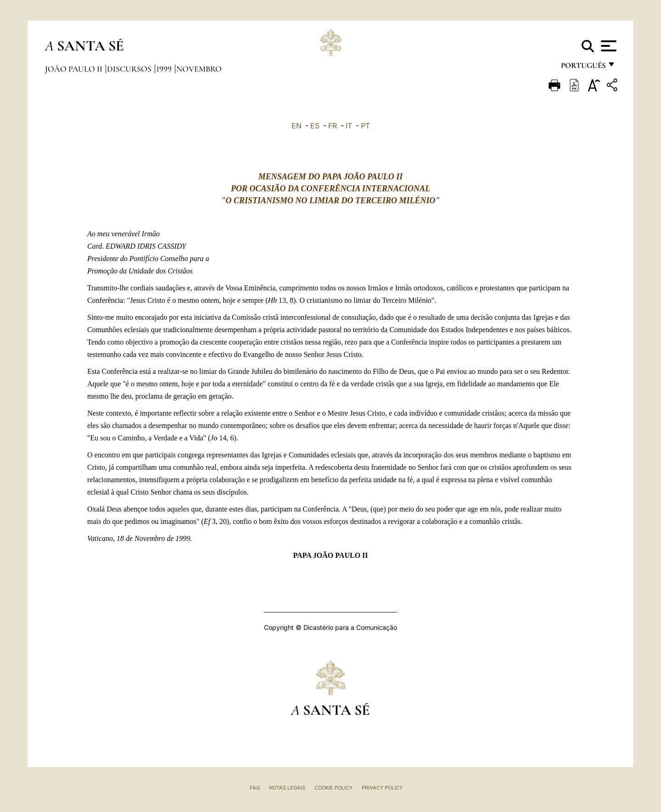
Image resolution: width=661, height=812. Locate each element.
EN (297, 126)
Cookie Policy (333, 788)
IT (349, 126)
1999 (165, 69)
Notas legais (287, 788)
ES (315, 126)
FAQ (255, 788)
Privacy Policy (382, 788)
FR (333, 126)
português (583, 68)
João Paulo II (75, 69)
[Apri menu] (608, 46)
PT (365, 126)
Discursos (130, 69)
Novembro (199, 69)
